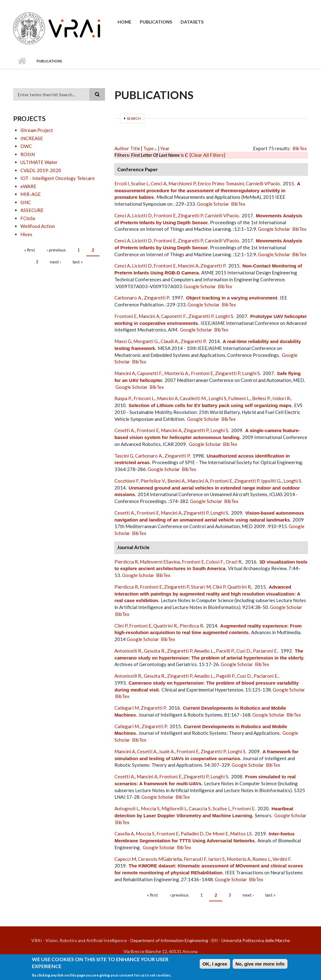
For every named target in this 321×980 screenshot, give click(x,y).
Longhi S (224, 316)
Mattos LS (241, 834)
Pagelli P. (226, 676)
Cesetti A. (125, 430)
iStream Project (37, 130)
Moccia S (150, 808)
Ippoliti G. (271, 481)
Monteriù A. (177, 373)
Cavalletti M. (193, 398)
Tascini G (124, 456)
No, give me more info (260, 964)
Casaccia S (200, 808)
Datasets (192, 22)
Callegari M (127, 708)
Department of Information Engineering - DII (174, 940)
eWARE (28, 186)
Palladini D (192, 834)
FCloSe (28, 218)
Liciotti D (142, 215)
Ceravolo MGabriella (160, 859)
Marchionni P (182, 183)
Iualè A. (167, 751)
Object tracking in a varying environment (232, 298)
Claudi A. (170, 341)
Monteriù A (239, 859)
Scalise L (140, 183)
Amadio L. (204, 651)
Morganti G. (146, 341)
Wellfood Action (38, 226)
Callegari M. (127, 726)
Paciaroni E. (265, 651)
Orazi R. (234, 562)
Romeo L (261, 859)
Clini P (219, 587)
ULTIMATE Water (39, 162)
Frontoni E (165, 215)
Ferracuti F (195, 859)
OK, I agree (215, 964)
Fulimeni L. (239, 398)
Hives (26, 234)
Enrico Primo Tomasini (221, 183)
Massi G (123, 341)
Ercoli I (122, 183)
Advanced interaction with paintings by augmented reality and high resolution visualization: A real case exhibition (207, 594)
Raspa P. (123, 398)
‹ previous (56, 250)
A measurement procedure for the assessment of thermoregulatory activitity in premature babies (207, 191)
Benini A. (176, 481)
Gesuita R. (155, 651)
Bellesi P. (261, 398)
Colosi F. (215, 562)
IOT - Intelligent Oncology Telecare (58, 178)
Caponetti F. (174, 316)
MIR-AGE (31, 194)
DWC (26, 146)
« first (30, 250)
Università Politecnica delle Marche (256, 940)
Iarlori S (216, 859)
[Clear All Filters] (207, 155)
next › (55, 262)
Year (165, 148)
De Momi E (217, 834)
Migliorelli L (174, 808)
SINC (26, 202)
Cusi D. (244, 651)
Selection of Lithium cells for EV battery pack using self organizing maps (210, 405)
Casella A (124, 834)
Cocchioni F (126, 481)
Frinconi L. (144, 398)
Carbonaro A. (128, 298)
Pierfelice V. (153, 481)
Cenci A (159, 183)
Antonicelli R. (128, 651)
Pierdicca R (126, 562)
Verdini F (282, 859)
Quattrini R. (239, 587)
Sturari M (201, 587)
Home (124, 22)
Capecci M (125, 859)
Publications (156, 22)
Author (122, 148)
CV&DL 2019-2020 (41, 170)
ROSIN (28, 154)
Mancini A (188, 266)
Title (135, 148)
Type (148, 148)
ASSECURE (32, 210)
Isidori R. (282, 398)
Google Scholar (213, 204)
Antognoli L (127, 808)
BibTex (300, 148)
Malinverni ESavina (160, 562)
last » (78, 262)
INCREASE (32, 138)
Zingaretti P (190, 215)
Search (134, 118)
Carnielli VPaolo (263, 183)
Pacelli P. (225, 651)
